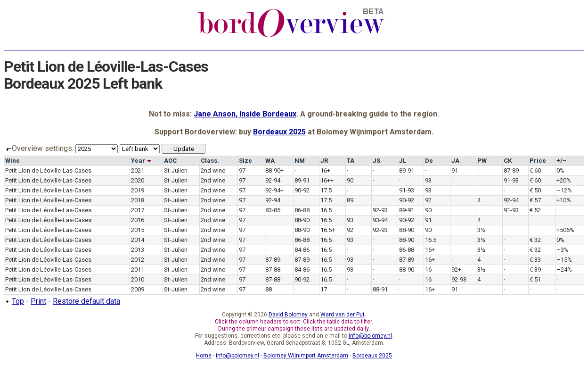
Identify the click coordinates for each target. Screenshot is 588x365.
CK (508, 161)
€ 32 (535, 240)
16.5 (326, 210)
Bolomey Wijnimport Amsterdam (306, 356)
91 (455, 170)
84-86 (302, 250)
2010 (138, 279)
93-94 (380, 220)
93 (428, 180)
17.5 (326, 190)
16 (428, 270)
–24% (564, 270)
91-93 (511, 180)
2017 (138, 210)
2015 (138, 230)
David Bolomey (288, 315)
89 (350, 200)
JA (455, 161)
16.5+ (328, 230)
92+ (456, 270)
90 (350, 180)
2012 (138, 260)
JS (376, 161)
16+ (325, 170)
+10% (564, 200)
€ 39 (535, 270)
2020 (138, 180)
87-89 (511, 170)
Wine (12, 161)
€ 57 (535, 200)
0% (560, 170)
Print (38, 301)
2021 (138, 170)
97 (242, 170)
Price (538, 161)
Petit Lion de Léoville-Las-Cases (48, 170)
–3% (563, 250)
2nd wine (213, 170)
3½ (481, 230)
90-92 (302, 190)
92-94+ (274, 190)
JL (403, 161)
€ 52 (535, 210)
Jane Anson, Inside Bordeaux (245, 114)
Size (245, 161)
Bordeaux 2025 (279, 132)
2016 (138, 220)
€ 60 (535, 170)
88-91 (380, 289)
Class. (210, 161)
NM (300, 161)
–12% (564, 190)
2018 (138, 200)
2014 (138, 240)
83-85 (273, 210)
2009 (138, 289)
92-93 (380, 210)
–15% (564, 260)
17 (324, 289)
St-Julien (176, 170)
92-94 (273, 180)
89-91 (407, 170)
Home (204, 356)
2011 (138, 270)
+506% (565, 230)
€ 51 (535, 279)
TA (351, 161)
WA (270, 161)
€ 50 (535, 190)
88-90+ (274, 170)
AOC (170, 161)
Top (14, 301)
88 (269, 289)
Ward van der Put (343, 315)
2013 (138, 250)
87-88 (273, 270)
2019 (138, 190)
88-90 (302, 220)
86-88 (302, 210)
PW (482, 161)
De (429, 161)
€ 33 (535, 260)
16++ (327, 180)
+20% (564, 180)
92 (428, 200)
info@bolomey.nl (370, 336)
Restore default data (86, 301)
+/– (562, 161)
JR (324, 161)
